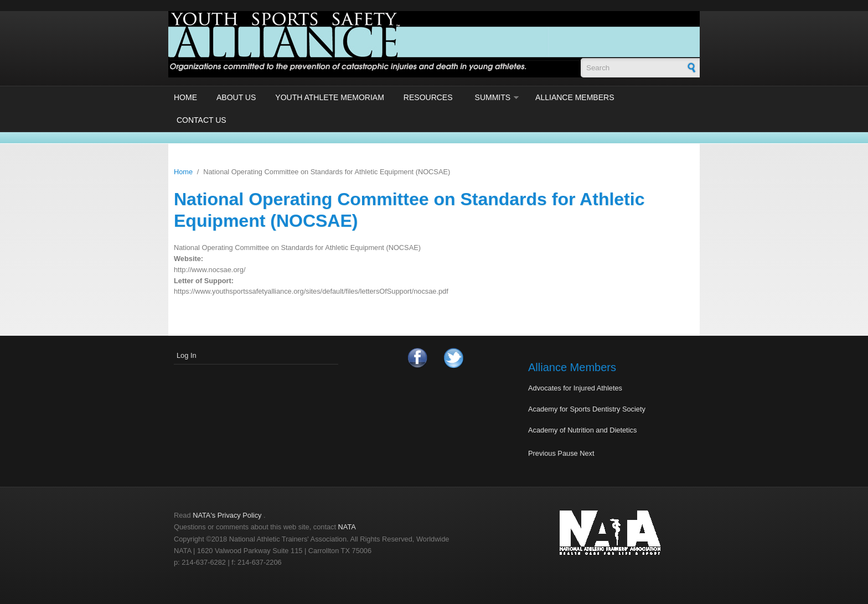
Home (185, 97)
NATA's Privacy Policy (227, 515)
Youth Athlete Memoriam (330, 97)
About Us (236, 97)
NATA (347, 527)
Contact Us (201, 120)
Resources (428, 97)
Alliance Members (575, 97)
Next (587, 453)
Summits (493, 97)
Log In (187, 355)
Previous (542, 453)
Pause (567, 453)
